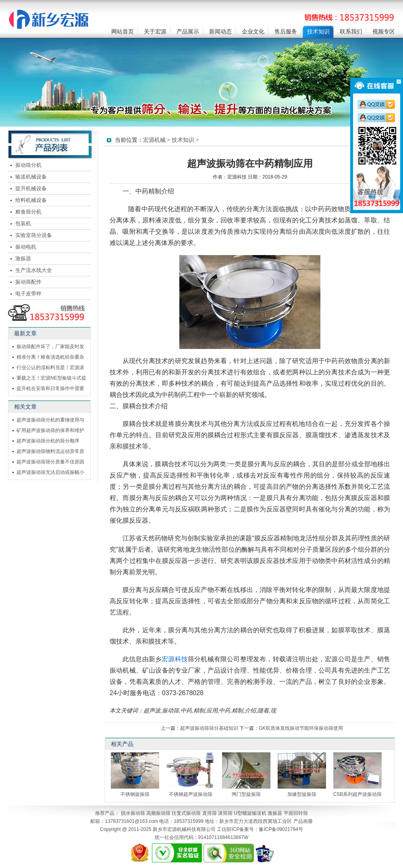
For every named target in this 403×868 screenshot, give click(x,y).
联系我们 (351, 32)
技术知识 (318, 32)
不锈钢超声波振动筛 (191, 794)
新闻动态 (220, 32)
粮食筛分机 (28, 212)
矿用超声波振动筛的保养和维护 (50, 430)
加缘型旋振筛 (302, 794)
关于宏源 (155, 32)
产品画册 (303, 821)
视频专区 (384, 32)
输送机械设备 (31, 177)
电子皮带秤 (28, 294)
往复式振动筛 (186, 813)
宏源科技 (175, 659)
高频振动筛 (158, 813)
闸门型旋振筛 (246, 794)
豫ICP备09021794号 (281, 829)
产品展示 (188, 32)
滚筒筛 (225, 813)
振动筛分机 (28, 165)
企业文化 (253, 32)
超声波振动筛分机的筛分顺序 (48, 441)
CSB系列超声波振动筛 (358, 794)
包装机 (23, 223)
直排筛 (210, 813)
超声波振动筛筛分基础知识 (209, 728)
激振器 (23, 259)
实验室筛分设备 (34, 235)
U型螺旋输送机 (250, 813)
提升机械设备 (31, 188)
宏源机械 (154, 140)
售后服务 (286, 32)
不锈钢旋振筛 (135, 794)
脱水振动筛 (133, 813)
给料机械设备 (31, 200)
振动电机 (26, 247)
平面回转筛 (296, 813)
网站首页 (123, 32)
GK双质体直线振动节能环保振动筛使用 (301, 728)
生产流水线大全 (34, 270)
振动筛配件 (28, 282)
